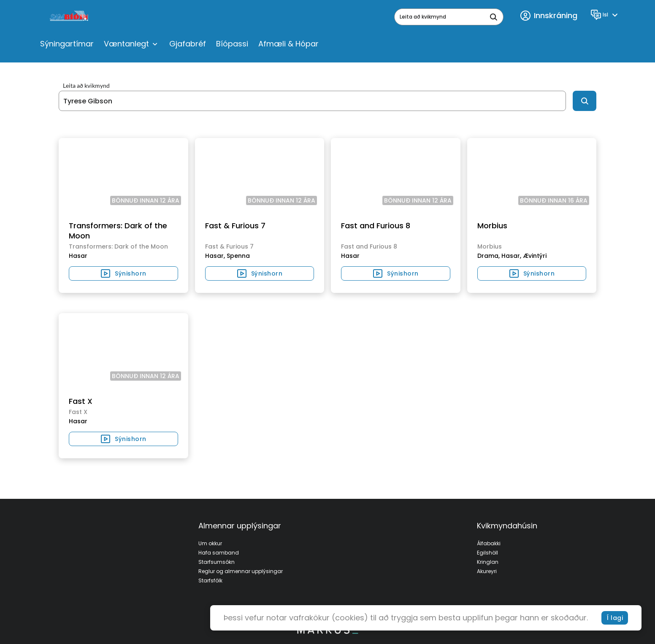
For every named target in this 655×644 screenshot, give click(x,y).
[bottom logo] (327, 632)
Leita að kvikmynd (86, 86)
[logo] (70, 17)
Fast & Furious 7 (235, 226)
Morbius (492, 226)
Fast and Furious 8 (376, 226)
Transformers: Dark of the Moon (118, 231)
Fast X (81, 401)
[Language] (605, 15)
